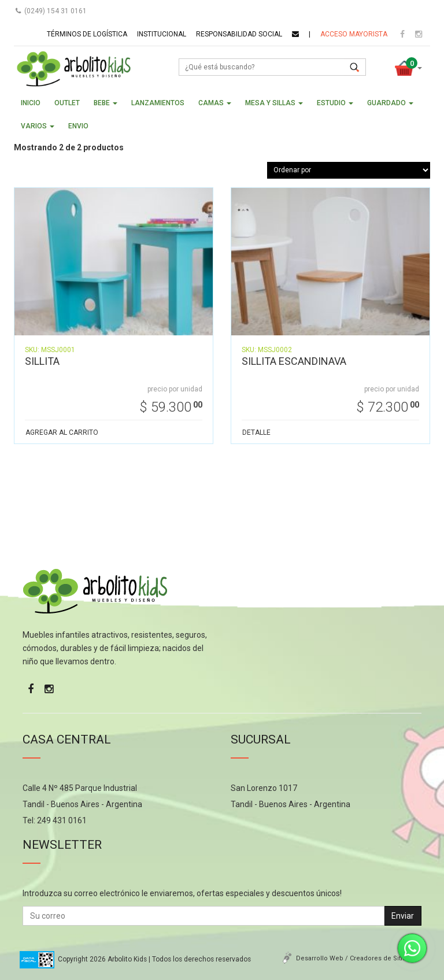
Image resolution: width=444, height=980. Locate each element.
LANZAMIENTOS (158, 103)
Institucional (162, 34)
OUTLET (67, 103)
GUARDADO (390, 103)
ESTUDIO (335, 103)
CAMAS (215, 103)
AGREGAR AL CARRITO (62, 432)
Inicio (31, 103)
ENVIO (78, 126)
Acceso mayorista (354, 34)
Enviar (403, 916)
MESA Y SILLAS (274, 103)
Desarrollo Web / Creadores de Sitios (353, 958)
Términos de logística (87, 34)
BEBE (106, 103)
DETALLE (256, 432)
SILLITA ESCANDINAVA (294, 361)
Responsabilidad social (239, 34)
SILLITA (42, 361)
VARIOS (38, 126)
